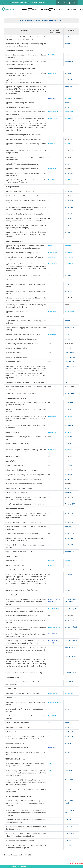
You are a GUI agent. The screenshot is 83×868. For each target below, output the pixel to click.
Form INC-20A (69, 534)
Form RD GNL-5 (53, 112)
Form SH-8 (68, 461)
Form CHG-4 (53, 253)
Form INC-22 (69, 200)
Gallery (46, 9)
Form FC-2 (68, 225)
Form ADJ (51, 98)
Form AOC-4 (53, 634)
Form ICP (51, 561)
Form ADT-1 (68, 437)
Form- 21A (68, 820)
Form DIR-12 (68, 219)
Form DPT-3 (52, 432)
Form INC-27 (69, 207)
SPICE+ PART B (69, 393)
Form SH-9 (68, 465)
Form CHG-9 (53, 264)
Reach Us (52, 9)
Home (24, 9)
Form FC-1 (68, 339)
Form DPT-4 (52, 450)
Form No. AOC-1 (70, 648)
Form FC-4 (68, 488)
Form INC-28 (69, 545)
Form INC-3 (68, 191)
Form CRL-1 (68, 44)
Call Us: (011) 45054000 (38, 2)
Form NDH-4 (69, 402)
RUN (66, 382)
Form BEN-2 (68, 409)
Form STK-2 (52, 144)
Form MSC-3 (69, 493)
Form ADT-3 (69, 443)
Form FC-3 (68, 232)
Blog (42, 9)
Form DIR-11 (68, 479)
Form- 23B (68, 841)
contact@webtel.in (18, 2)
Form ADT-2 (52, 73)
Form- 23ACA (69, 834)
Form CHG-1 (52, 246)
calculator (71, 9)
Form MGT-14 (69, 475)
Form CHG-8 (52, 119)
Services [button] (35, 9)
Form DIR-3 (68, 284)
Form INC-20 (69, 538)
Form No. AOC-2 (70, 657)
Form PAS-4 (52, 748)
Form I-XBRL (69, 771)
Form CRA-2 (69, 62)
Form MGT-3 (69, 513)
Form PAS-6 (69, 752)
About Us (29, 9)
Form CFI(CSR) (69, 552)
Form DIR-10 (68, 709)
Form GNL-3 (68, 275)
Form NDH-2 (69, 107)
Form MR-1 (68, 590)
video (56, 9)
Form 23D (68, 789)
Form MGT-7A (69, 620)
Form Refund (53, 693)
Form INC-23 (69, 87)
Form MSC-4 (69, 164)
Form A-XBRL (69, 780)
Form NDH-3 (69, 732)
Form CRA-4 (69, 425)
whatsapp (63, 9)
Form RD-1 (68, 103)
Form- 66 (68, 845)
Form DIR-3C (69, 37)
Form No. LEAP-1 (71, 504)
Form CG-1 (52, 55)
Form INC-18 (69, 80)
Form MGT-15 (69, 522)
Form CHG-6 (52, 257)
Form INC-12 (69, 173)
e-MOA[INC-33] (70, 357)
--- (66, 702)
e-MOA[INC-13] (70, 348)
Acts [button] (77, 9)
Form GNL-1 (52, 169)
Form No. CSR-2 (70, 673)
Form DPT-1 (52, 716)
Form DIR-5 (68, 291)
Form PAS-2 (69, 743)
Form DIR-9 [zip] (54, 702)
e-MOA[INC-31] (70, 353)
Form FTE (51, 180)
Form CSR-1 (68, 321)
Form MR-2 (68, 574)
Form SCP (52, 565)
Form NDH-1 (68, 723)
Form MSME (52, 416)
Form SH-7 (68, 214)
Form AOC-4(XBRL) (55, 609)
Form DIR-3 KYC (53, 312)
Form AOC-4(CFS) (54, 627)
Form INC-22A (69, 328)
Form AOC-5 (69, 527)
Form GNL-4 (69, 682)
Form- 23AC (69, 827)
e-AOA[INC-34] (70, 362)
